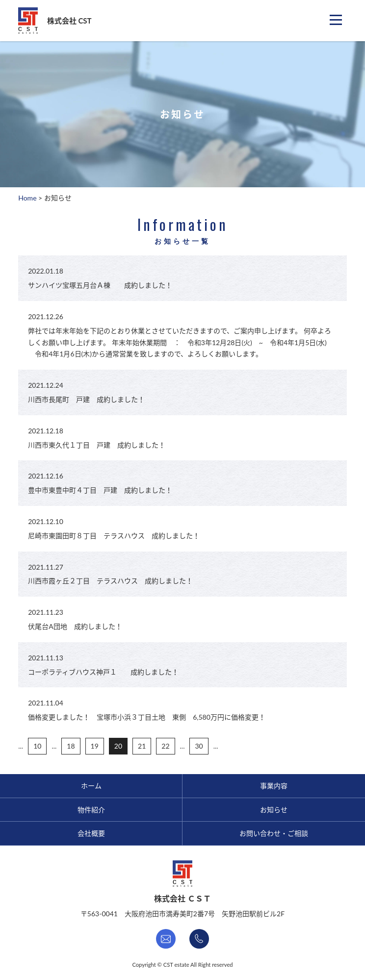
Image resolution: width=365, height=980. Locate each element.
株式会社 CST (69, 21)
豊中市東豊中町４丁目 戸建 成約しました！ (100, 490)
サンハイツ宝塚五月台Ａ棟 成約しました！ (100, 285)
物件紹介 (91, 810)
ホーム (91, 786)
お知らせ (274, 810)
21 (142, 746)
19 (95, 746)
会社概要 (91, 833)
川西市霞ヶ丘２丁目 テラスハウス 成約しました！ (110, 581)
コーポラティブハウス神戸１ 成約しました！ (103, 672)
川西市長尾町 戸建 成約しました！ (86, 399)
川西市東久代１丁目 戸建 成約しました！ (97, 445)
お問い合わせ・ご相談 (274, 833)
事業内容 (274, 786)
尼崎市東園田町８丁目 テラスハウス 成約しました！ (114, 536)
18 (71, 746)
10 (37, 746)
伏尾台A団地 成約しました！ (75, 626)
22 (165, 746)
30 (199, 746)
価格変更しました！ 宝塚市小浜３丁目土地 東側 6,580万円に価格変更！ (147, 717)
